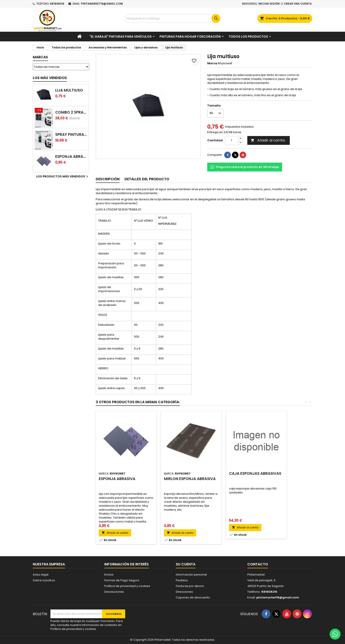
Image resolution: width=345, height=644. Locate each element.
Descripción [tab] (108, 179)
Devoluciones (114, 592)
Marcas (40, 57)
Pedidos (182, 580)
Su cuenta (186, 564)
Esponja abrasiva (71, 157)
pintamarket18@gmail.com (102, 4)
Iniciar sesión (269, 4)
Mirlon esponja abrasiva (190, 479)
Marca (212, 63)
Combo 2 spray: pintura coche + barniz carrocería (71, 112)
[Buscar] (172, 18)
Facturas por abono (190, 586)
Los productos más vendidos (63, 177)
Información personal (191, 575)
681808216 (57, 4)
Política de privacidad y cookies (127, 586)
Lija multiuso (69, 90)
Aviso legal (41, 575)
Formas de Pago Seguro (122, 580)
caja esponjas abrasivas (255, 473)
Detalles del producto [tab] (147, 179)
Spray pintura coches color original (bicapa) (71, 135)
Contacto (258, 564)
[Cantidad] (231, 140)
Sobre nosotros (44, 580)
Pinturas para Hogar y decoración (190, 37)
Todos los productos (248, 37)
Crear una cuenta (298, 4)
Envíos (109, 575)
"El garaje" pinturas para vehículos (121, 37)
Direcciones (184, 592)
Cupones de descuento (193, 597)
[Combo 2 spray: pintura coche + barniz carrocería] (44, 111)
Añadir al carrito (268, 140)
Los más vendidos (50, 78)
